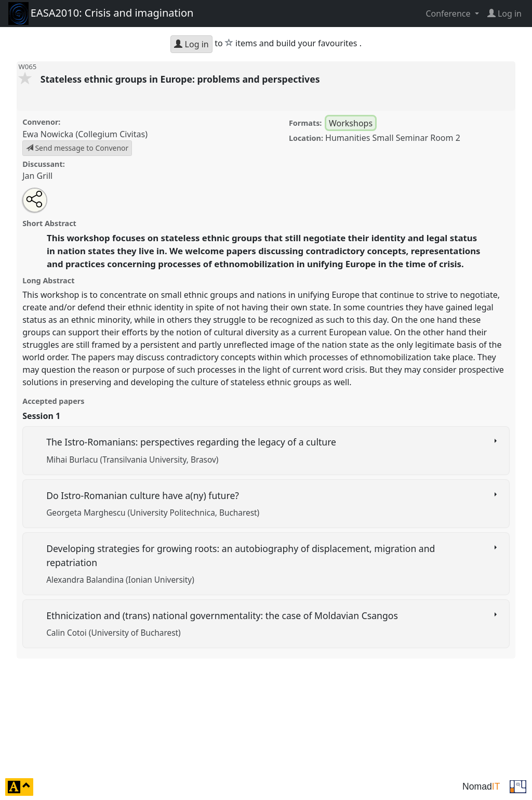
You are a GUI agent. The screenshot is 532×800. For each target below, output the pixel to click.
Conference (449, 14)
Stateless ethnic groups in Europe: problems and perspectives (181, 79)
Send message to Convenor (77, 148)
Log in (191, 44)
